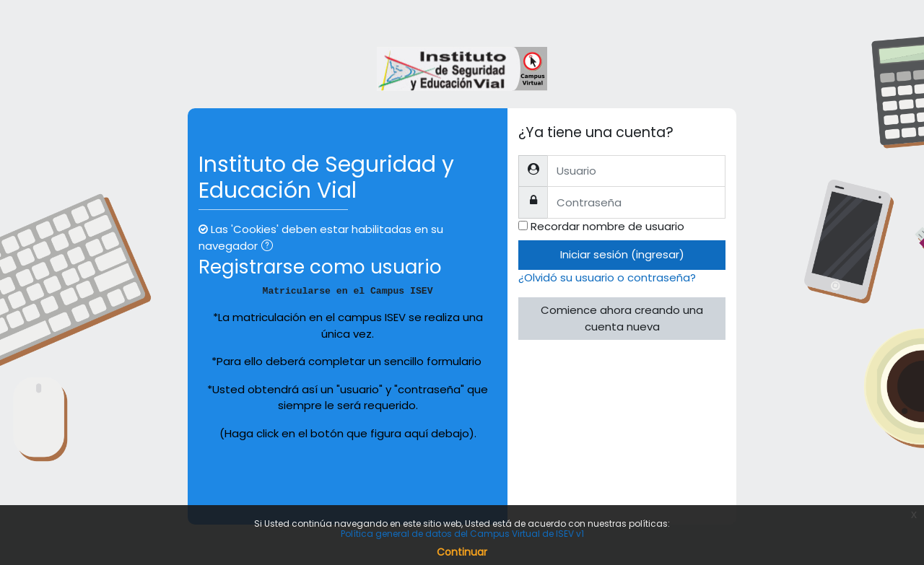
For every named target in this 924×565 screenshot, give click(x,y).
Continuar (462, 552)
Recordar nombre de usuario (607, 226)
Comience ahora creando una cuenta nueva (622, 318)
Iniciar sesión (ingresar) (622, 254)
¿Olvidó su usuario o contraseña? (607, 277)
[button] (270, 247)
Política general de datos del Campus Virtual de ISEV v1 (462, 534)
